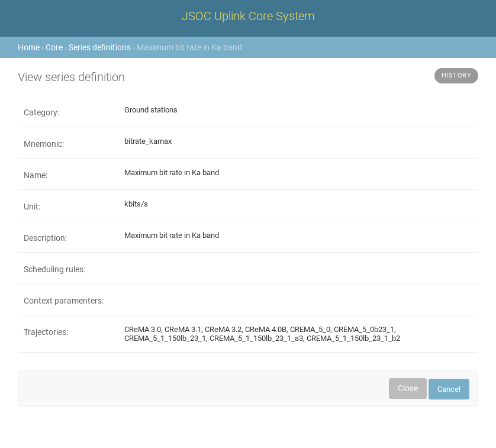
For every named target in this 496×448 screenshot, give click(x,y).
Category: (41, 112)
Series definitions (100, 47)
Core (54, 47)
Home (29, 47)
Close (408, 388)
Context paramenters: (64, 301)
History (457, 75)
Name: (36, 175)
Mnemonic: (44, 144)
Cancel (449, 389)
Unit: (32, 207)
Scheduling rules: (54, 269)
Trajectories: (46, 332)
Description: (45, 238)
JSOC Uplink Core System (248, 16)
